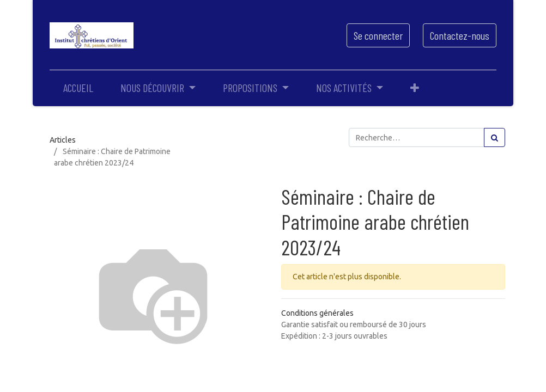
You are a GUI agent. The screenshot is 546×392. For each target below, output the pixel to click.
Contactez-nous (460, 35)
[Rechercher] (495, 137)
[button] (415, 88)
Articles (63, 140)
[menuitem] (78, 88)
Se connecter (378, 35)
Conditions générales (317, 313)
